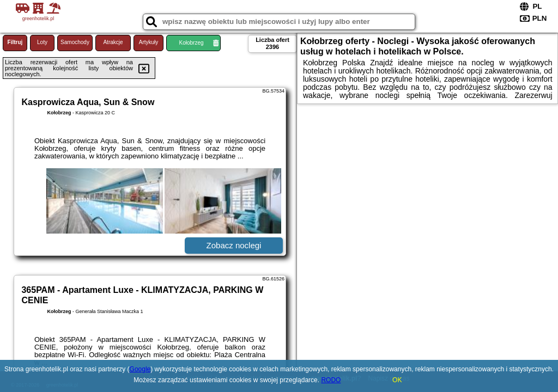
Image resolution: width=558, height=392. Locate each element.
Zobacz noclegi (234, 245)
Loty (42, 42)
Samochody (75, 42)
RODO (331, 380)
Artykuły (149, 42)
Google (140, 369)
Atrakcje (113, 42)
